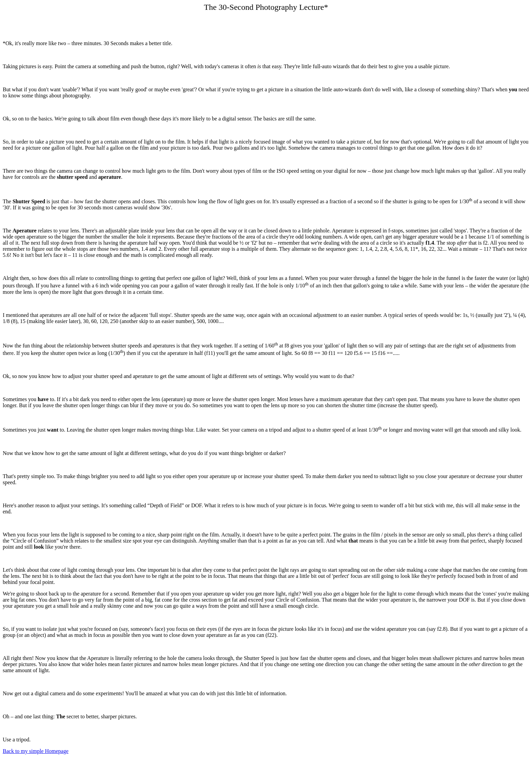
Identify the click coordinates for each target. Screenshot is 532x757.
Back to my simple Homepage (36, 751)
